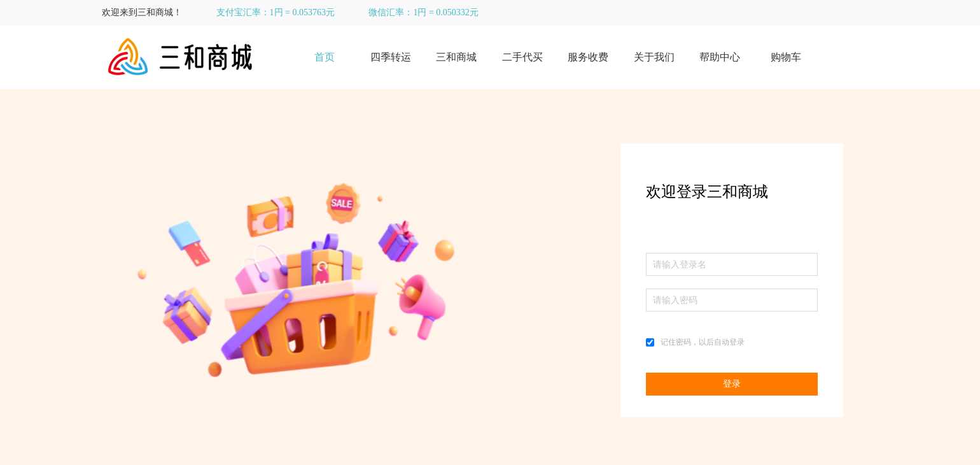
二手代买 (522, 57)
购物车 (786, 57)
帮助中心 (720, 57)
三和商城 (456, 57)
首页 (325, 57)
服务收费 (588, 57)
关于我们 (654, 57)
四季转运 (391, 57)
